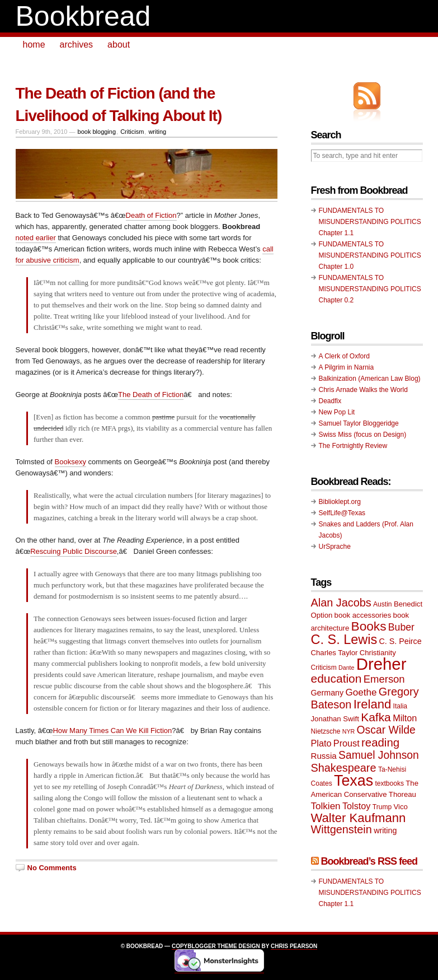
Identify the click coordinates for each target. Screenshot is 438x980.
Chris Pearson (294, 946)
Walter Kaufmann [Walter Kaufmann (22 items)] (359, 818)
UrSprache (335, 547)
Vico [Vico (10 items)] (401, 807)
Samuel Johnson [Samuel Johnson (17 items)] (379, 755)
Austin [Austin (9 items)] (382, 604)
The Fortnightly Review (353, 446)
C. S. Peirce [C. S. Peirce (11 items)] (401, 641)
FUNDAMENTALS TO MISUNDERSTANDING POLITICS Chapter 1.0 (370, 255)
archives (77, 45)
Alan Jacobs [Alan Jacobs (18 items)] (341, 603)
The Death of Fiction (151, 395)
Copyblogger (194, 946)
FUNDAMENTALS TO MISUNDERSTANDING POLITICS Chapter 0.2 (370, 289)
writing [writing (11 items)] (385, 830)
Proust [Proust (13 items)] (347, 743)
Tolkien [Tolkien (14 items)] (326, 806)
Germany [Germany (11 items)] (328, 693)
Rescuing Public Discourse (74, 551)
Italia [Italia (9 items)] (400, 706)
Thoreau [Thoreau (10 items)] (402, 794)
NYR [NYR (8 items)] (349, 731)
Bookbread (83, 16)
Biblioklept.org (340, 502)
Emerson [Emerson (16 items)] (384, 679)
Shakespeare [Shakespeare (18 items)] (344, 768)
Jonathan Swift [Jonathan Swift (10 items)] (335, 719)
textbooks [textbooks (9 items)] (389, 783)
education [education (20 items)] (336, 678)
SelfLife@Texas (342, 513)
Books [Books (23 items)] (369, 626)
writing (157, 132)
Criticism (132, 132)
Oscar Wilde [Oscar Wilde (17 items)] (386, 730)
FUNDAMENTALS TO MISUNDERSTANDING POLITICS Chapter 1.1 (370, 222)
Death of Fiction (151, 215)
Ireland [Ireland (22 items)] (373, 704)
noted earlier (36, 238)
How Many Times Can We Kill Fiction (112, 731)
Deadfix (330, 401)
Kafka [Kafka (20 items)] (376, 717)
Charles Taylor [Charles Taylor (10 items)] (335, 653)
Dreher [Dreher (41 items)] (382, 664)
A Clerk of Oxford (344, 356)
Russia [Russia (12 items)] (324, 756)
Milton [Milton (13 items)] (405, 718)
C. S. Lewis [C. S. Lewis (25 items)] (344, 640)
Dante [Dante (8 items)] (346, 668)
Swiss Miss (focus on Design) (363, 435)
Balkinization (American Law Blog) (370, 379)
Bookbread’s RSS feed (369, 861)
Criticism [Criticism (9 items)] (324, 668)
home (34, 45)
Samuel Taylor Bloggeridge (359, 423)
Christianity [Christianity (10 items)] (378, 653)
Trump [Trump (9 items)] (382, 807)
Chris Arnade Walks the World (363, 390)
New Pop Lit (337, 412)
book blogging (97, 132)
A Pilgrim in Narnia (347, 367)
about (119, 45)
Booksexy (70, 462)
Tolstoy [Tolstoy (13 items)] (356, 806)
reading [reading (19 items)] (380, 743)
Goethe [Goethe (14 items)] (361, 692)
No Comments (52, 868)
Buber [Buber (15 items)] (401, 627)
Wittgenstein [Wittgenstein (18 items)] (342, 829)
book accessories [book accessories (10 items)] (363, 615)
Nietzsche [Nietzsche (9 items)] (326, 731)
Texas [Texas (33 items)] (354, 781)
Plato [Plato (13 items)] (321, 743)
